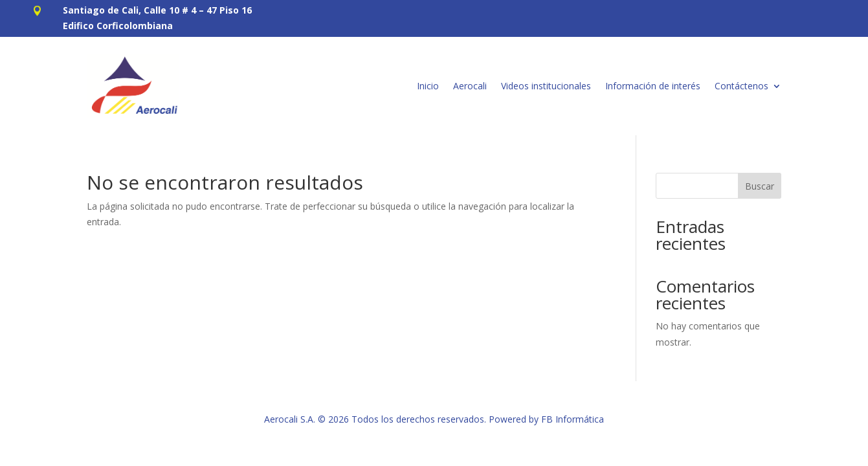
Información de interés (653, 86)
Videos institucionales (546, 86)
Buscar (760, 186)
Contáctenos (741, 86)
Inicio (428, 86)
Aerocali (470, 86)
